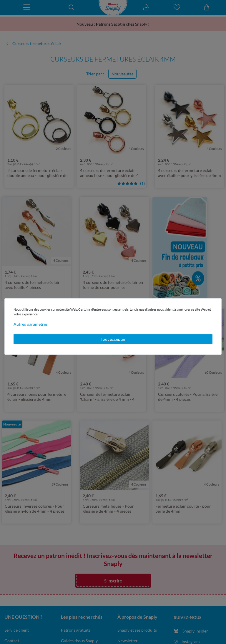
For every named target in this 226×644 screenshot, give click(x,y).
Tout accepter (113, 339)
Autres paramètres (31, 324)
